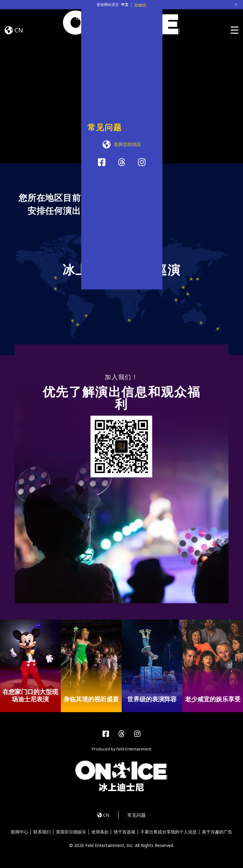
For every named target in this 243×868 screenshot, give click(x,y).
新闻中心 (18, 834)
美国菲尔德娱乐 (70, 834)
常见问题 (138, 817)
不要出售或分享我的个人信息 (170, 834)
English (140, 4)
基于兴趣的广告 (219, 834)
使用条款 (100, 834)
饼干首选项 (125, 834)
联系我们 (41, 834)
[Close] (236, 5)
